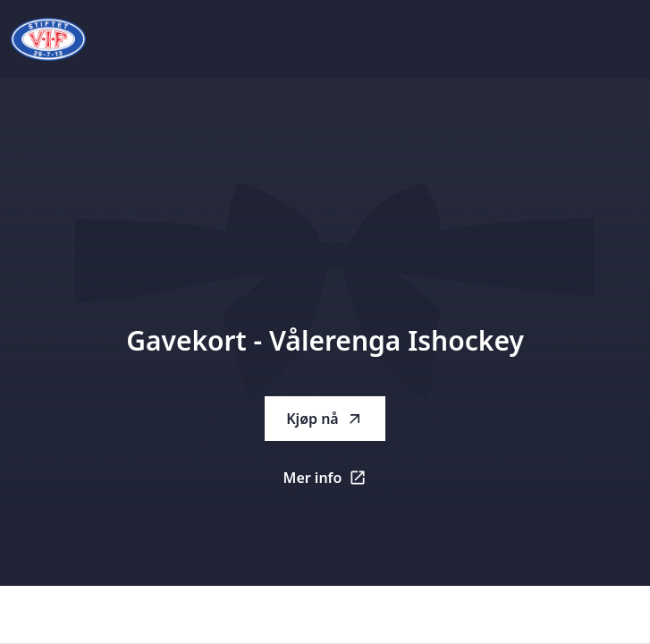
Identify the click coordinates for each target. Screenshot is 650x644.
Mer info (335, 483)
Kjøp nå (325, 419)
